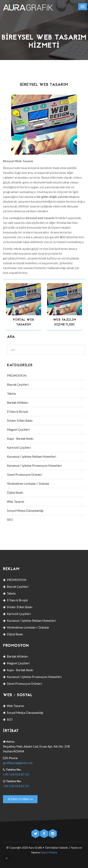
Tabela (11, 393)
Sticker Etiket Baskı (20, 420)
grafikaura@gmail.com (18, 763)
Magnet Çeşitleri (18, 429)
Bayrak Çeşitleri (18, 384)
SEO (10, 520)
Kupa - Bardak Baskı (20, 439)
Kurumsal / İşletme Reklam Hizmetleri (32, 457)
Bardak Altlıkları (18, 402)
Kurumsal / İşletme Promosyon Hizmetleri (34, 466)
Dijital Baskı (15, 493)
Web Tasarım (16, 502)
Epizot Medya (49, 852)
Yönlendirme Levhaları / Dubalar (28, 484)
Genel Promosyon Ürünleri (25, 475)
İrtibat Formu (20, 799)
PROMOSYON (17, 375)
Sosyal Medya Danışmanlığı (25, 511)
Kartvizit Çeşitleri (19, 448)
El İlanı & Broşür (18, 411)
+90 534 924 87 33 (16, 774)
